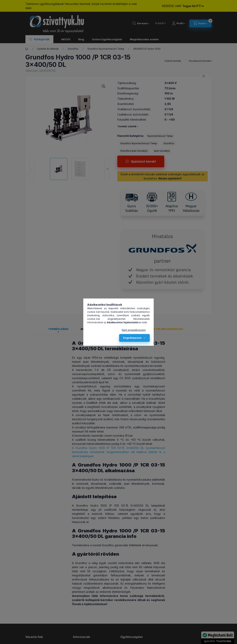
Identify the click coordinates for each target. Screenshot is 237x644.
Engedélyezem (132, 338)
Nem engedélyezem (134, 330)
